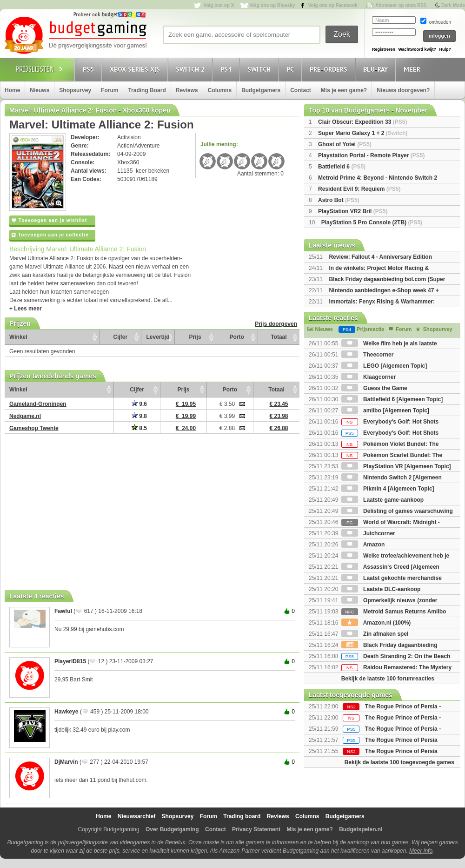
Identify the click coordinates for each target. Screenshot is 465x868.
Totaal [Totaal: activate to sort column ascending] (279, 337)
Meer (413, 69)
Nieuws (40, 90)
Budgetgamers (261, 90)
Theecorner (368, 355)
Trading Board (147, 90)
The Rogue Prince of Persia (401, 740)
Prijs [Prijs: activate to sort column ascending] (195, 337)
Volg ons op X (219, 5)
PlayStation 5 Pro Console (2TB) (372, 222)
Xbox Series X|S (136, 69)
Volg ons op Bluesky (272, 5)
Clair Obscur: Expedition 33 (362, 122)
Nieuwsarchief (136, 816)
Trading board (242, 816)
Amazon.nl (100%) (376, 623)
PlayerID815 (70, 661)
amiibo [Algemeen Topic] (385, 410)
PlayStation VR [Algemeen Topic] (396, 466)
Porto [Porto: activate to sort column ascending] (237, 337)
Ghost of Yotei (345, 144)
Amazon (363, 545)
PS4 (227, 69)
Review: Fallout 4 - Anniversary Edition (380, 257)
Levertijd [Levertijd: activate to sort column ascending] (158, 337)
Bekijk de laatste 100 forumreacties (388, 679)
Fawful (63, 611)
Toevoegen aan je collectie (50, 235)
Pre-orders (330, 69)
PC (292, 69)
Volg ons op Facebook (333, 5)
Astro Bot (339, 200)
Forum (110, 90)
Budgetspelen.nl (361, 829)
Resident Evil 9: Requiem (359, 189)
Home (12, 90)
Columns (220, 90)
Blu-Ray (377, 69)
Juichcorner (368, 533)
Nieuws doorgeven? (403, 90)
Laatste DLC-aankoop (381, 589)
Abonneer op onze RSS (401, 5)
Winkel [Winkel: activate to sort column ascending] (18, 337)
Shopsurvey (75, 90)
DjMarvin (66, 762)
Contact (301, 90)
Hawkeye (66, 712)
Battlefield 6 (342, 167)
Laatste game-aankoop (382, 500)
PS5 (90, 69)
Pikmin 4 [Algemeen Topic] (388, 489)
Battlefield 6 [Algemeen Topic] (392, 399)
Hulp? (445, 49)
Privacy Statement (256, 829)
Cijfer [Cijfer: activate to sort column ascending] (121, 337)
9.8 (139, 416)
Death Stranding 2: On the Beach (396, 656)
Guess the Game (374, 388)
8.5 (139, 428)
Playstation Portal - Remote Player (371, 155)
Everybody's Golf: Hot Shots (390, 422)
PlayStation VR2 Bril (353, 211)
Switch (260, 69)
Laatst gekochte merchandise (392, 578)
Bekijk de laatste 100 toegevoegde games (399, 762)
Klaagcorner (369, 377)
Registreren (384, 49)
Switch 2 (192, 69)
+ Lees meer (26, 309)
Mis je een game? (344, 90)
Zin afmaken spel (375, 634)
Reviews (187, 90)
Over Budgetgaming (172, 829)
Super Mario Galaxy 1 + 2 (363, 133)
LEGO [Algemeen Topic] (384, 366)
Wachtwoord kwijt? (417, 49)
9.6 (139, 404)
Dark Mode (453, 5)
